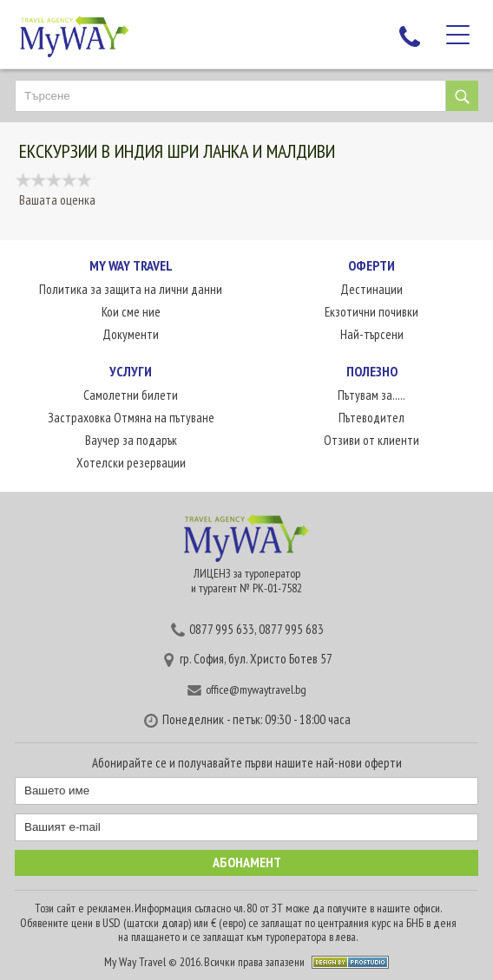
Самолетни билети (131, 395)
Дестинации (371, 289)
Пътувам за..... (371, 395)
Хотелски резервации (131, 463)
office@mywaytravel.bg (256, 689)
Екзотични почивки (371, 312)
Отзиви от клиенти (371, 440)
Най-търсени (372, 334)
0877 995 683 (291, 629)
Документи (131, 334)
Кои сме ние (131, 312)
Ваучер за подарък (131, 440)
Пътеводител (371, 418)
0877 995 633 (222, 629)
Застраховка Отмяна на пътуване (131, 418)
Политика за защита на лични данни (131, 289)
